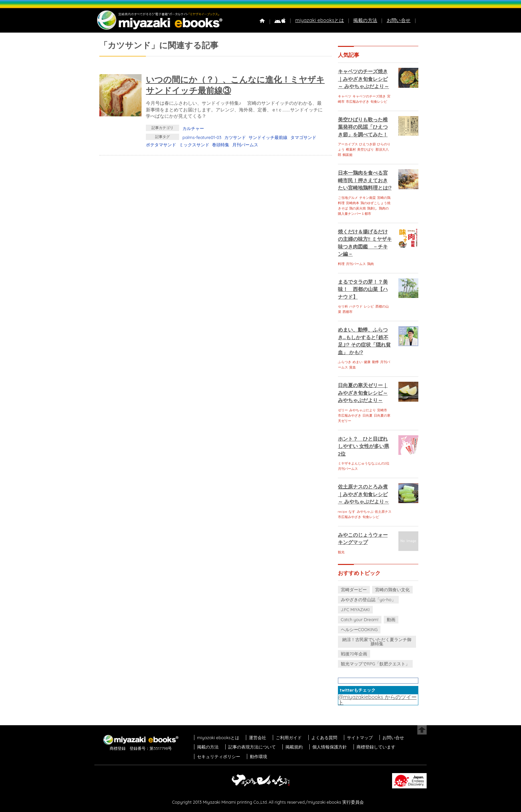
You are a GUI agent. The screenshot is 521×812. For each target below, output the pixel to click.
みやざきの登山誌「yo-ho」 (368, 600)
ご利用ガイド (289, 738)
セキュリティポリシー (219, 756)
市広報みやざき (358, 102)
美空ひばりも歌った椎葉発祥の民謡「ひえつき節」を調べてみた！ (363, 127)
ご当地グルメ (348, 198)
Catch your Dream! (360, 619)
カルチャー (193, 128)
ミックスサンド (194, 145)
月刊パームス (245, 145)
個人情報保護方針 (330, 747)
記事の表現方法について (252, 747)
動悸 (375, 362)
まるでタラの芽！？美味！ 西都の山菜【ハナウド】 (363, 289)
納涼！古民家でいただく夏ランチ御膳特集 (377, 642)
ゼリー (343, 410)
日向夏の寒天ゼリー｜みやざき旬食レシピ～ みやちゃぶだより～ (363, 393)
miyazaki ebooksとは (319, 20)
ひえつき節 (367, 144)
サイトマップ (360, 738)
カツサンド (235, 137)
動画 (391, 619)
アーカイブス (348, 144)
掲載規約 (294, 747)
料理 (341, 264)
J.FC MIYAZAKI (355, 609)
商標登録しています (376, 747)
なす (352, 512)
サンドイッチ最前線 (268, 137)
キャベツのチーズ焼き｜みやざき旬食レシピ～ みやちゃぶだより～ (364, 79)
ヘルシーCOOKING (359, 629)
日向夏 (367, 415)
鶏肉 (370, 264)
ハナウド (356, 306)
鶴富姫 (348, 155)
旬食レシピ (379, 102)
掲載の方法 (365, 20)
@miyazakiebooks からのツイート (377, 700)
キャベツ (345, 96)
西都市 (348, 312)
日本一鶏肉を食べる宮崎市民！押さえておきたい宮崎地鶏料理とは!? (365, 180)
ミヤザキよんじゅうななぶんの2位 (364, 463)
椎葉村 (351, 149)
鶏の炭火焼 (358, 208)
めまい (358, 362)
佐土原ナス (383, 512)
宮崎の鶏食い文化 (392, 590)
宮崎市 (382, 410)
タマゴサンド (303, 137)
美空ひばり (365, 149)
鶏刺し (372, 208)
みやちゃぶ (365, 512)
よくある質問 (324, 738)
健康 (367, 362)
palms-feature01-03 (202, 137)
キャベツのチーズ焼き (369, 96)
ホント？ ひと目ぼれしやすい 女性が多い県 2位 (364, 446)
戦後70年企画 (354, 654)
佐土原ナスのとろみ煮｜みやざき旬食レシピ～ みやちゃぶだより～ (364, 494)
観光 (341, 552)
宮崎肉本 (353, 203)
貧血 (353, 367)
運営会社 (258, 738)
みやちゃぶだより (363, 410)
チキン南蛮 (367, 198)
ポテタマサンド (161, 145)
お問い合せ (399, 20)
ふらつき (345, 362)
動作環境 (259, 756)
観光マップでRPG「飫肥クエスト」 (375, 664)
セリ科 (343, 306)
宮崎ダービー (354, 590)
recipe (343, 512)
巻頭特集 (221, 145)
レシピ (369, 306)
